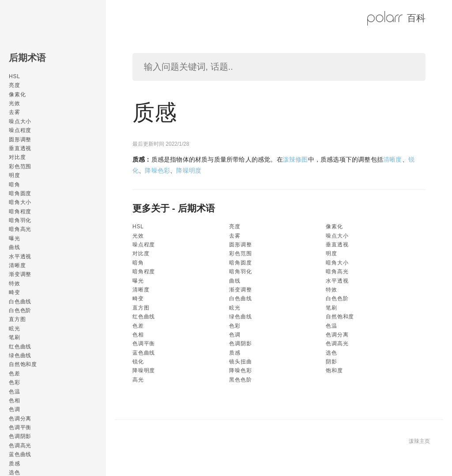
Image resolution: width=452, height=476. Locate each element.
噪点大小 (20, 121)
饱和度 (334, 370)
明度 (15, 175)
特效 (15, 283)
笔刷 (15, 337)
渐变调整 (20, 274)
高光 (138, 380)
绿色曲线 (20, 355)
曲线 (15, 247)
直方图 (17, 319)
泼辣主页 (419, 441)
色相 (15, 400)
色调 (15, 409)
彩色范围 (20, 166)
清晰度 (17, 265)
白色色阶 (20, 310)
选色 (331, 353)
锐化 (138, 362)
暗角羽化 (20, 220)
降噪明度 (189, 170)
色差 (15, 374)
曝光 (15, 238)
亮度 (15, 85)
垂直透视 (20, 148)
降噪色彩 (157, 170)
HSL (15, 76)
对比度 (17, 157)
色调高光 (20, 446)
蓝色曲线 (20, 454)
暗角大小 (20, 202)
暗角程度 (20, 212)
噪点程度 (20, 130)
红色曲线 (20, 347)
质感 (15, 464)
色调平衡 (20, 427)
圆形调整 (20, 140)
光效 (15, 103)
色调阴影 (20, 436)
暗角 (15, 185)
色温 (15, 392)
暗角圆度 (20, 193)
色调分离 (20, 419)
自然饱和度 (23, 364)
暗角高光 (20, 229)
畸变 (15, 292)
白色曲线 (20, 302)
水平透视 (20, 257)
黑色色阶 (240, 380)
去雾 (15, 112)
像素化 (17, 94)
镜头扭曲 (240, 362)
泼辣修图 (296, 159)
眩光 (15, 329)
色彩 (15, 382)
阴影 (331, 362)
